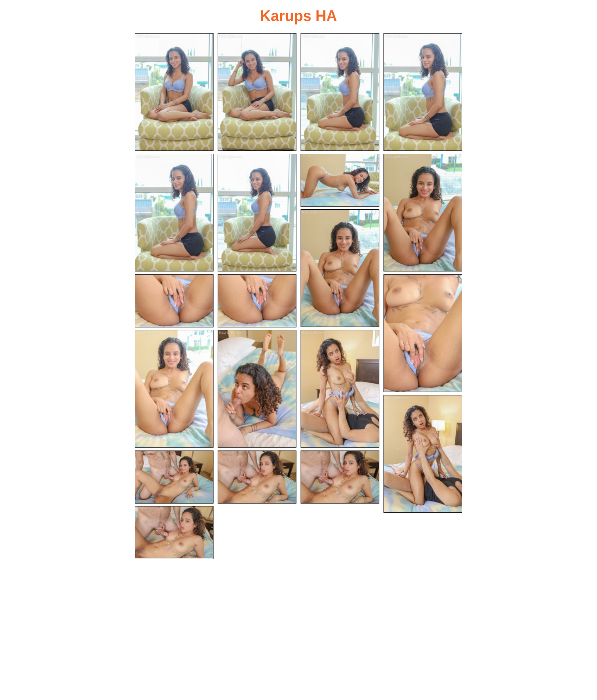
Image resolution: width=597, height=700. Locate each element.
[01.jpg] (174, 92)
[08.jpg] (423, 213)
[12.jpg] (423, 333)
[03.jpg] (340, 92)
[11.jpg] (257, 301)
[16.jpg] (423, 454)
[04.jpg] (423, 92)
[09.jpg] (340, 268)
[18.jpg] (257, 477)
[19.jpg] (340, 477)
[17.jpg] (174, 477)
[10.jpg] (174, 301)
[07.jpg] (340, 180)
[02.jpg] (257, 92)
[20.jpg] (174, 533)
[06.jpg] (257, 213)
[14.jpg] (257, 389)
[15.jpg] (340, 389)
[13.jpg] (174, 389)
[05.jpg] (174, 213)
